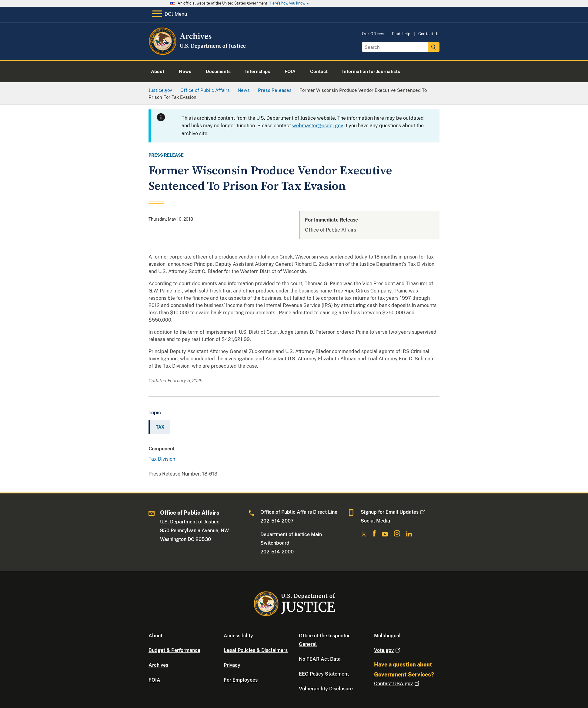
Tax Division (162, 459)
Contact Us (429, 34)
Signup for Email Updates (394, 512)
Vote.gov (388, 650)
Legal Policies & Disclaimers (256, 650)
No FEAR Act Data (320, 659)
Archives (158, 665)
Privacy (232, 665)
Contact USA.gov (397, 684)
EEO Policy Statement (324, 674)
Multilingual (387, 636)
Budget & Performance (174, 650)
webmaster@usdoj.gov (318, 126)
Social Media (375, 521)
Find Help (401, 34)
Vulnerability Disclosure (326, 689)
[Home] (198, 53)
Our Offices (373, 34)
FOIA (154, 680)
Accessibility (238, 636)
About (155, 636)
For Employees (241, 680)
